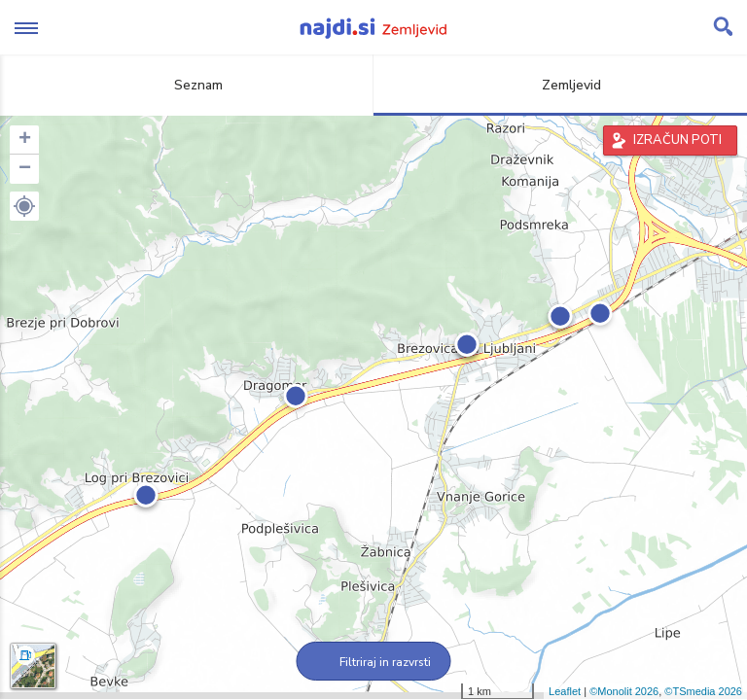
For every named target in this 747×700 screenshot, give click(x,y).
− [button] (25, 169)
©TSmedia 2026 (703, 691)
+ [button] (25, 140)
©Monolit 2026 (624, 691)
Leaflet (565, 691)
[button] (24, 206)
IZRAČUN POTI (677, 140)
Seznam (187, 85)
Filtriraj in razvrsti (374, 662)
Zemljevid (560, 85)
